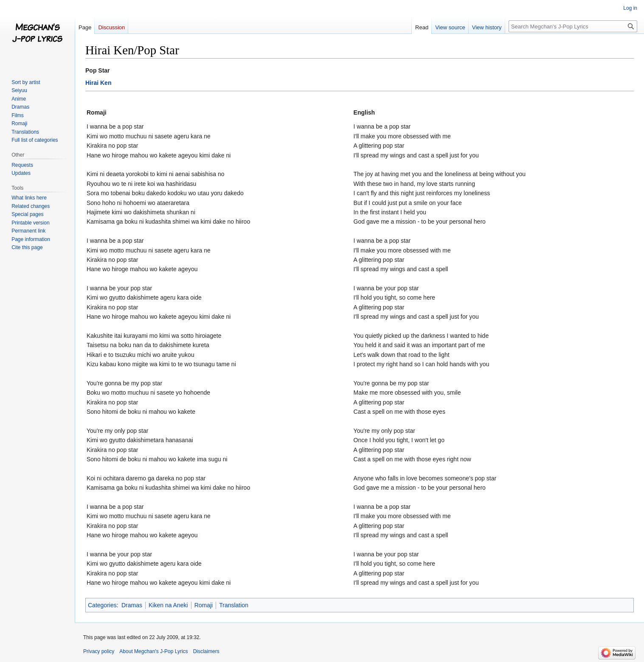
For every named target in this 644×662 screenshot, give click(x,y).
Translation (234, 605)
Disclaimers (206, 651)
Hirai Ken (98, 83)
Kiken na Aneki (168, 605)
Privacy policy (99, 651)
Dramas (132, 605)
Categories (102, 605)
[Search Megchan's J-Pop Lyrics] (573, 26)
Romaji (204, 605)
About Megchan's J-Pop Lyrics (153, 651)
